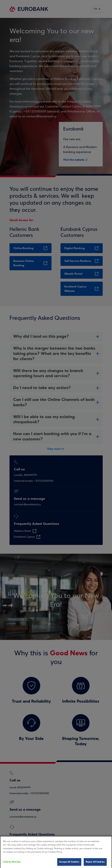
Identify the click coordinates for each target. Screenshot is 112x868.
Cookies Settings (12, 864)
